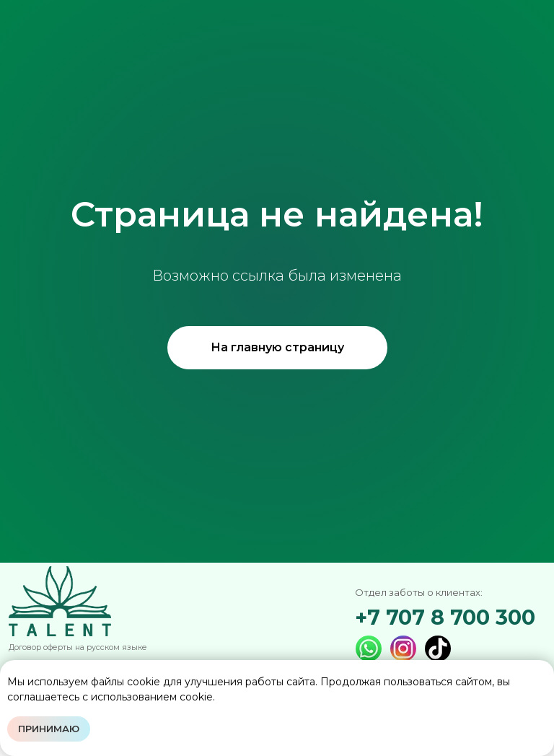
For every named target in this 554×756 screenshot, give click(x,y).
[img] (438, 649)
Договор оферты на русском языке (78, 647)
